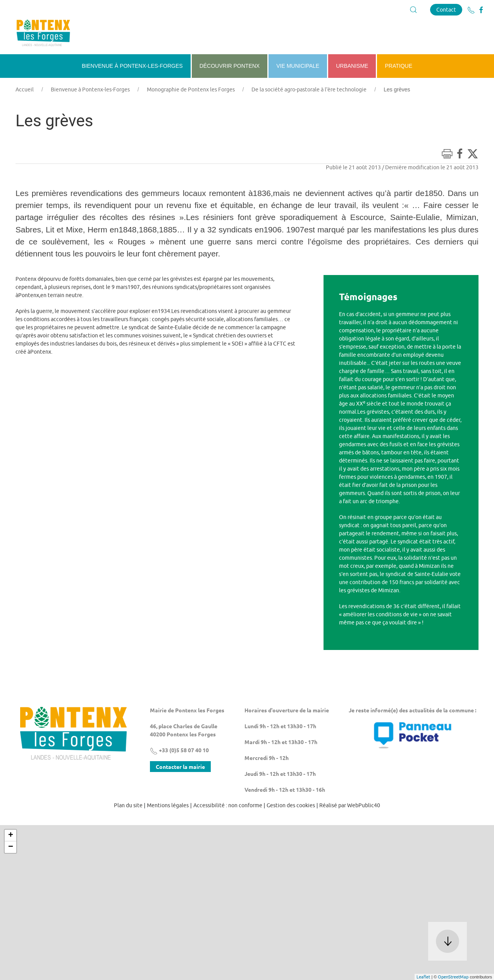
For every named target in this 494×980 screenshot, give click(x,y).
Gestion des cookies (291, 805)
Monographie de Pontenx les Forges (191, 89)
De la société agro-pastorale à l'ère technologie (309, 89)
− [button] (11, 847)
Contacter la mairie (180, 767)
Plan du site (128, 805)
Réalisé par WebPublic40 (350, 805)
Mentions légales (168, 805)
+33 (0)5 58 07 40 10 (179, 750)
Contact (446, 9)
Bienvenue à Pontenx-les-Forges (90, 89)
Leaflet (423, 977)
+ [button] (11, 836)
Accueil (25, 89)
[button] (413, 10)
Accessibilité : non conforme (228, 805)
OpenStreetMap (453, 977)
